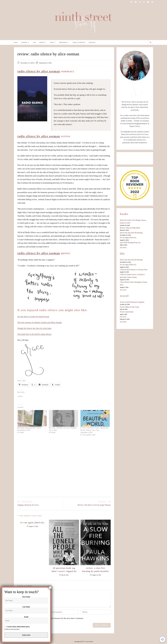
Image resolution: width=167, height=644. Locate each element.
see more (123, 247)
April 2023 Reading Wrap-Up (130, 243)
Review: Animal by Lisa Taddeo (63, 428)
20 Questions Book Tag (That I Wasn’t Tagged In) (64, 570)
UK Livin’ (123, 317)
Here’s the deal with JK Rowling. (131, 233)
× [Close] (50, 588)
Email (26, 617)
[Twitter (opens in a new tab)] (131, 2)
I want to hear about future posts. (17, 627)
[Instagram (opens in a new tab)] (144, 2)
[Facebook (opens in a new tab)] (136, 2)
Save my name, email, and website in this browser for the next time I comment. (52, 618)
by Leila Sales (34, 328)
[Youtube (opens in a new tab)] (148, 2)
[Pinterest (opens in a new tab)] (140, 2)
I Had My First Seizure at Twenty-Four (134, 270)
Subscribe (26, 635)
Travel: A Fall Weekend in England (132, 302)
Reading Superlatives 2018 (29, 428)
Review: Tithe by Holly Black (130, 228)
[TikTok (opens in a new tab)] (152, 2)
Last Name (26, 607)
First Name (26, 597)
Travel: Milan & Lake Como (129, 307)
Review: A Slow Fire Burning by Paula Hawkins (96, 570)
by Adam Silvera (34, 334)
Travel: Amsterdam (127, 312)
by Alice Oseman (39, 71)
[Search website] (151, 43)
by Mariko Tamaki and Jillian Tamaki (40, 323)
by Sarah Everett (33, 317)
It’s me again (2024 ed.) (32, 523)
